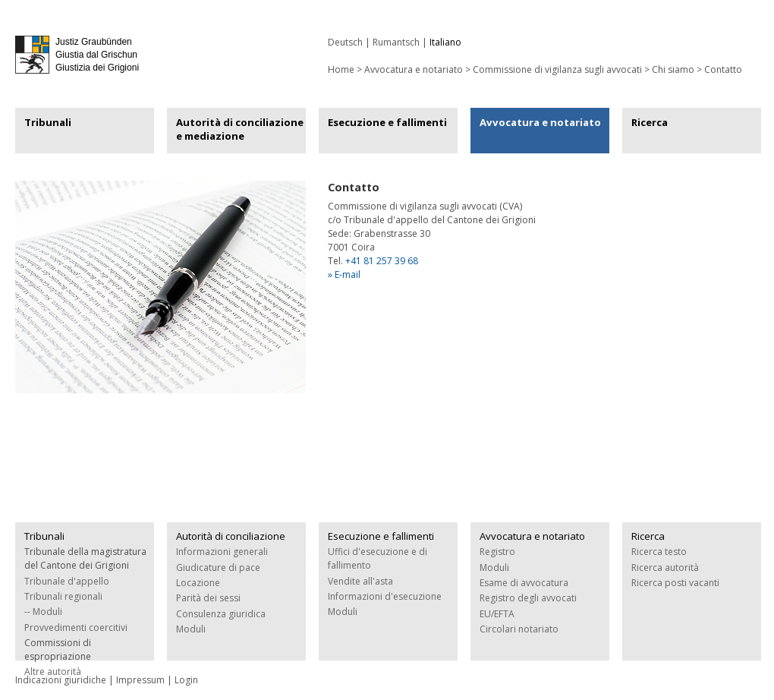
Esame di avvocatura (524, 583)
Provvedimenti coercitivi (76, 627)
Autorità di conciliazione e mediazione (240, 129)
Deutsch (345, 42)
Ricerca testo (659, 552)
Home (341, 69)
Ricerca (650, 122)
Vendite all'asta (360, 581)
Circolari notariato (519, 629)
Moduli (191, 629)
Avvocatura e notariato (414, 69)
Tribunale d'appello (67, 581)
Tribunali (48, 122)
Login (186, 680)
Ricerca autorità (665, 568)
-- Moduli (43, 612)
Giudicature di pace (218, 568)
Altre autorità (53, 672)
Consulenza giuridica (221, 614)
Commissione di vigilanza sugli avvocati (557, 69)
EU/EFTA (497, 614)
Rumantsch (396, 42)
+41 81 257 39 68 (382, 261)
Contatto (723, 69)
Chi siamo (673, 69)
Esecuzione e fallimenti (387, 122)
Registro (497, 552)
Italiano (445, 42)
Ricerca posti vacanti (675, 583)
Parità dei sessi (208, 598)
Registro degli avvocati (528, 598)
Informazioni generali (222, 552)
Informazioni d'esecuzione (385, 596)
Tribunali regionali (63, 596)
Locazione (198, 583)
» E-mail (344, 274)
